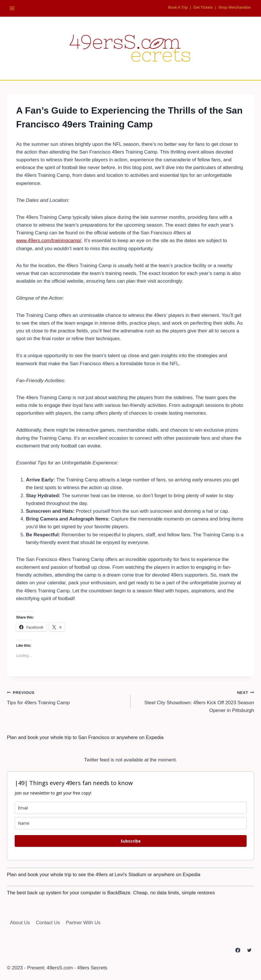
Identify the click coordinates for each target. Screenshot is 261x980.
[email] (131, 808)
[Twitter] (249, 950)
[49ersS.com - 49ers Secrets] (131, 48)
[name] (131, 823)
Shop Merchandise (234, 7)
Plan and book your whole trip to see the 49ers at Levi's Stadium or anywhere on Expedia (104, 875)
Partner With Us (83, 923)
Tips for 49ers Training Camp (66, 697)
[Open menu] (12, 8)
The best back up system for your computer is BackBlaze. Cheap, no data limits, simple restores (111, 893)
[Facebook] (238, 950)
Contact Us (48, 923)
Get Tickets (201, 7)
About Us (20, 923)
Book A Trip (176, 7)
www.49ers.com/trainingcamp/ (49, 241)
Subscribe (131, 841)
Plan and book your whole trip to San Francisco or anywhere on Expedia (85, 737)
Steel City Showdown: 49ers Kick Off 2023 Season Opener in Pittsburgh (195, 701)
